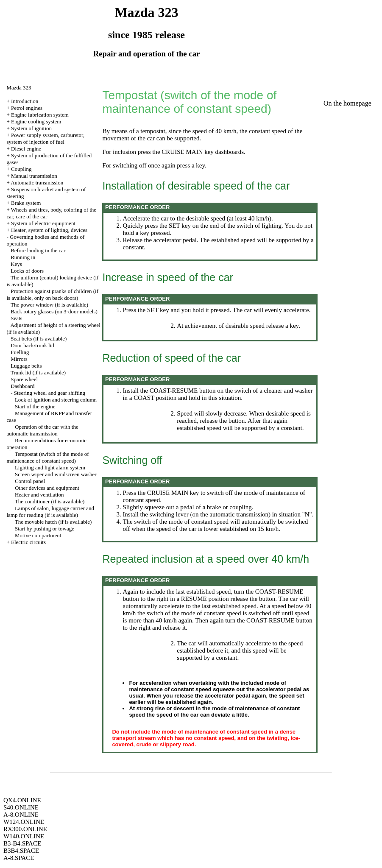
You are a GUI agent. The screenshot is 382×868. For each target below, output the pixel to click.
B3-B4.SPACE (22, 843)
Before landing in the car (38, 250)
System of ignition (31, 128)
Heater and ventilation (39, 495)
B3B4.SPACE (21, 851)
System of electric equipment (43, 223)
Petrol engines (27, 108)
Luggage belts (26, 366)
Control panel (30, 481)
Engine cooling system (36, 121)
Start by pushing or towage (45, 529)
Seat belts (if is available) (39, 339)
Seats (16, 318)
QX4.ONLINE (22, 800)
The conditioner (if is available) (50, 501)
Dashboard (22, 386)
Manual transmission (34, 176)
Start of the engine (35, 406)
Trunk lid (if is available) (38, 373)
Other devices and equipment (47, 488)
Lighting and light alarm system (50, 467)
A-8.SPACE (19, 858)
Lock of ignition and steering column (56, 400)
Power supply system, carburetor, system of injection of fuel (45, 138)
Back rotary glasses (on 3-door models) (54, 311)
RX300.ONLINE (25, 829)
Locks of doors (27, 271)
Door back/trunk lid (32, 345)
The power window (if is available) (49, 305)
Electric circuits (28, 542)
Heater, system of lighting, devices (49, 230)
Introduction (25, 101)
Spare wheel (24, 379)
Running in (23, 257)
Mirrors (19, 359)
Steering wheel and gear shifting (50, 393)
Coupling (21, 169)
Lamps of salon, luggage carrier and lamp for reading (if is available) (50, 512)
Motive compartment (38, 535)
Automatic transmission (37, 183)
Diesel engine (26, 149)
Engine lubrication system (40, 115)
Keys (16, 264)
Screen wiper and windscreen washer (56, 474)
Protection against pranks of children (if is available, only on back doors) (52, 294)
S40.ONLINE (21, 807)
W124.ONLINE (24, 822)
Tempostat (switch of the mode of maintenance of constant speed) (47, 457)
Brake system (26, 203)
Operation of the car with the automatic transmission (42, 430)
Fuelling (20, 352)
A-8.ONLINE (21, 815)
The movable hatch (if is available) (53, 522)
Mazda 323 (19, 88)
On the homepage (347, 103)
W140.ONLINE (24, 836)
